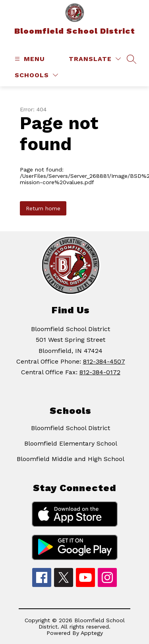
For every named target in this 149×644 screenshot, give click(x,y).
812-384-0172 (100, 372)
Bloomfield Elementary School (71, 443)
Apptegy (92, 633)
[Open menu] (29, 59)
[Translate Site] (95, 59)
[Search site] (132, 59)
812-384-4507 (104, 361)
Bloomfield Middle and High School (71, 459)
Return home (43, 208)
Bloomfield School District (71, 428)
